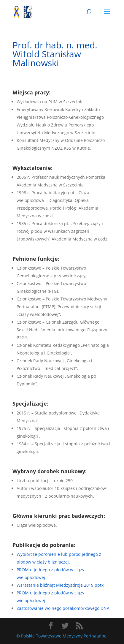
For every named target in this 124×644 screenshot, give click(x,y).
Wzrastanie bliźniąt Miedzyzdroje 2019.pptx (60, 585)
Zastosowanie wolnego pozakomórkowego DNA (63, 608)
